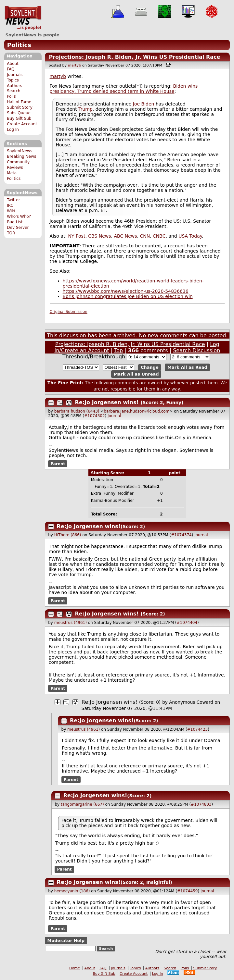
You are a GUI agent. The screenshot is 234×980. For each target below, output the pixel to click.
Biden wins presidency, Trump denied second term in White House (124, 89)
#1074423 (198, 729)
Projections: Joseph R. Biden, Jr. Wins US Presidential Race (134, 57)
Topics (13, 80)
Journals (15, 75)
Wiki (11, 211)
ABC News (126, 236)
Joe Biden (144, 104)
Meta (12, 173)
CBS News (99, 236)
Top (118, 350)
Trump (85, 109)
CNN (145, 236)
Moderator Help (66, 941)
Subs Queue (19, 113)
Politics (19, 45)
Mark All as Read (187, 367)
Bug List (15, 222)
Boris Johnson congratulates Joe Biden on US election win (128, 296)
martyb (74, 65)
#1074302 (95, 416)
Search (14, 91)
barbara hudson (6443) (77, 411)
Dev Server (18, 228)
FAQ (11, 69)
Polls (11, 96)
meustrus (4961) (71, 623)
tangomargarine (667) (82, 804)
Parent (58, 464)
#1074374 (181, 535)
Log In (13, 130)
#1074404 (187, 623)
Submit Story (20, 107)
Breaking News (21, 156)
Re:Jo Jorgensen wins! (107, 402)
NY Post (77, 236)
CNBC (159, 236)
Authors (14, 86)
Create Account (22, 124)
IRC (10, 205)
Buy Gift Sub (19, 118)
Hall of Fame (19, 102)
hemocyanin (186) (72, 891)
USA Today (190, 236)
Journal (114, 416)
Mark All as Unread (136, 374)
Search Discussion (196, 350)
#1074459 (188, 891)
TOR (11, 233)
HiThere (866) (68, 535)
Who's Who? (19, 217)
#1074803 (201, 804)
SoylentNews (23, 18)
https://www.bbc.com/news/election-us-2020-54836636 (126, 291)
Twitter (13, 200)
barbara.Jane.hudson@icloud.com (136, 411)
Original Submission (69, 312)
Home (75, 968)
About (13, 64)
